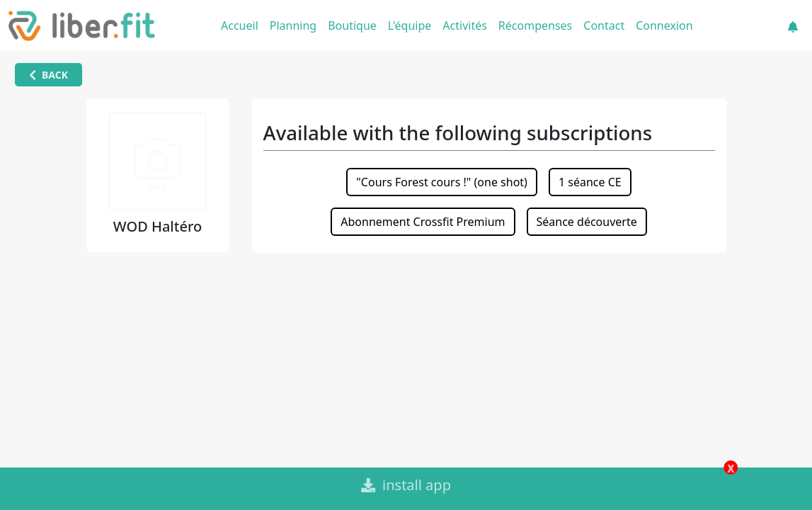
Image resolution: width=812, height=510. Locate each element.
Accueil (240, 25)
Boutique (352, 25)
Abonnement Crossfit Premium (423, 222)
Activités (465, 25)
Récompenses (535, 25)
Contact (604, 25)
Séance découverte (587, 222)
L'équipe (410, 25)
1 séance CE (590, 182)
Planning (293, 25)
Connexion (664, 25)
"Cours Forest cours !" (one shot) (442, 182)
